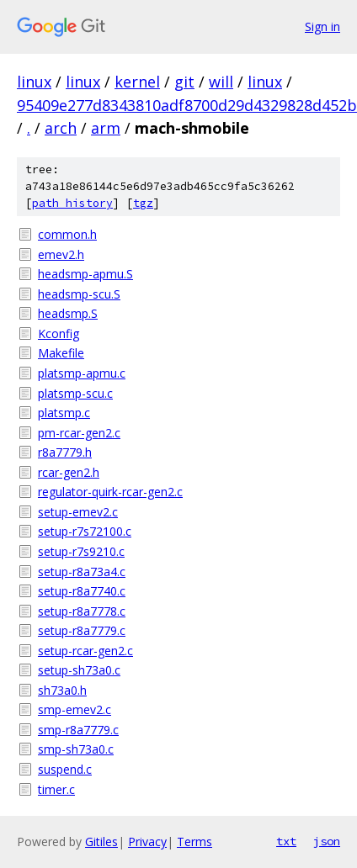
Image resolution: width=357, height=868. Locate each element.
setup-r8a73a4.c (82, 572)
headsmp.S (68, 313)
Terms (194, 842)
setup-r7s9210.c (81, 551)
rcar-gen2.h (69, 472)
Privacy (147, 842)
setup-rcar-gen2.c (85, 651)
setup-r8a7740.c (82, 591)
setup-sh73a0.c (79, 670)
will (221, 82)
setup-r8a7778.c (82, 611)
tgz (143, 203)
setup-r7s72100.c (85, 531)
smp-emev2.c (75, 709)
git (184, 82)
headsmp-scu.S (79, 294)
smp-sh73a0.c (76, 749)
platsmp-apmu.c (82, 373)
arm (106, 128)
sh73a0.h (62, 690)
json (327, 841)
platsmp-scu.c (75, 393)
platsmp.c (64, 413)
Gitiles (101, 842)
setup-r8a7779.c (82, 630)
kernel (137, 82)
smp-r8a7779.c (78, 730)
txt (286, 841)
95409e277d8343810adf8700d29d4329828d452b (187, 105)
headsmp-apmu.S (85, 274)
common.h (67, 234)
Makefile (61, 353)
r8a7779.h (65, 452)
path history (72, 203)
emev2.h (61, 254)
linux (34, 82)
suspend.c (65, 769)
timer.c (56, 789)
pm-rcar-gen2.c (79, 433)
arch (61, 128)
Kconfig (59, 333)
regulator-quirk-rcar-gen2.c (110, 492)
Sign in (322, 26)
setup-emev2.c (78, 512)
